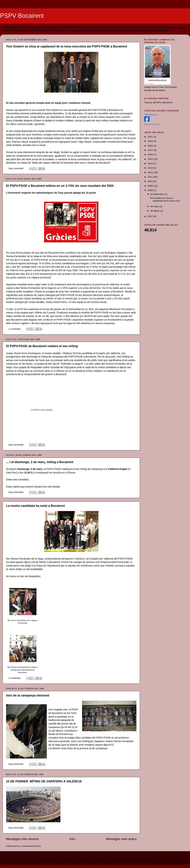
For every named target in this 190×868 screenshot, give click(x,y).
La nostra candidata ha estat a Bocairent (35, 506)
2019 (151, 141)
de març (155, 206)
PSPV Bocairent (22, 16)
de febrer (155, 211)
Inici (72, 839)
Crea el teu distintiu (152, 124)
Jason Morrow (118, 859)
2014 (151, 163)
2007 (151, 216)
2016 (151, 154)
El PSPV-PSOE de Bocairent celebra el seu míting (42, 346)
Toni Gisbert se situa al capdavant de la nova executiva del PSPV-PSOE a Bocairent (67, 46)
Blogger (152, 859)
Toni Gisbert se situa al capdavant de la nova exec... (166, 199)
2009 (151, 186)
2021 (151, 137)
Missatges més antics (121, 839)
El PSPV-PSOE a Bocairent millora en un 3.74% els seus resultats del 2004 (60, 186)
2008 (151, 190)
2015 (151, 159)
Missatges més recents (22, 839)
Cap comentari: (17, 168)
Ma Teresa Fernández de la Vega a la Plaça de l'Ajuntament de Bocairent (22, 670)
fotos (29, 364)
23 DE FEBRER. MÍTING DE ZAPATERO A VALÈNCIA (44, 781)
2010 (151, 181)
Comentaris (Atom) (31, 846)
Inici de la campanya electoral (28, 695)
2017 (151, 150)
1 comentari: (15, 329)
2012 (151, 172)
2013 (151, 168)
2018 (151, 146)
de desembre (158, 194)
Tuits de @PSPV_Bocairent (158, 102)
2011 (151, 177)
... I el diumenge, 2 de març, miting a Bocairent (40, 462)
